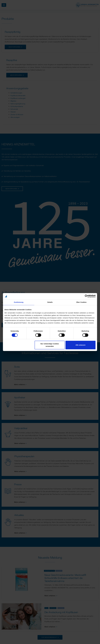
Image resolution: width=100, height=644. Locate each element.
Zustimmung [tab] (19, 302)
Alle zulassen (80, 345)
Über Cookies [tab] (81, 302)
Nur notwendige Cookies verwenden (50, 345)
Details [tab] (50, 302)
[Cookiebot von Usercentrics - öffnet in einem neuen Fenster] (86, 296)
